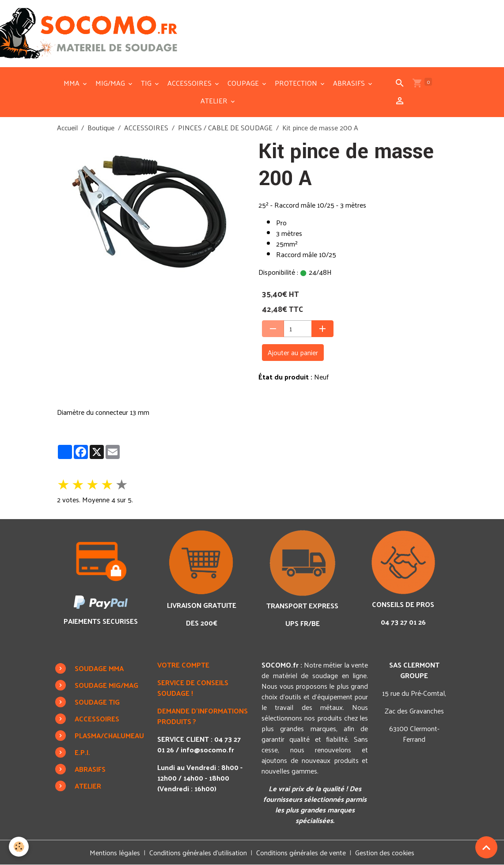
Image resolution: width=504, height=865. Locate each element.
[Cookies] (19, 847)
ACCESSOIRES (190, 83)
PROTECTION (297, 83)
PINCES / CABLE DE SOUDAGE (225, 127)
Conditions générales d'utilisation (198, 852)
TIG (147, 83)
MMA (72, 83)
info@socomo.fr (207, 749)
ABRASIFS (350, 83)
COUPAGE (244, 83)
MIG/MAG (111, 83)
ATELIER (215, 101)
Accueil (67, 127)
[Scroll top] (486, 847)
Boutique (101, 127)
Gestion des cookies (385, 853)
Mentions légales (115, 852)
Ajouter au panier (293, 352)
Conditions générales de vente (301, 852)
